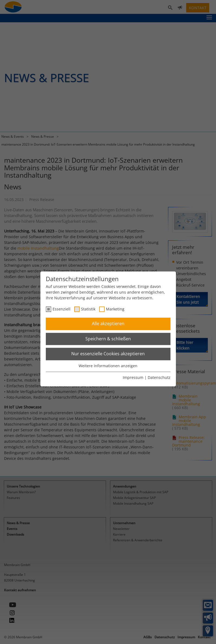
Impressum (133, 378)
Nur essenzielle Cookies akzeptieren (108, 354)
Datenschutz (159, 378)
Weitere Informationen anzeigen (108, 366)
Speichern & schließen (108, 339)
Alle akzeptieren (108, 324)
